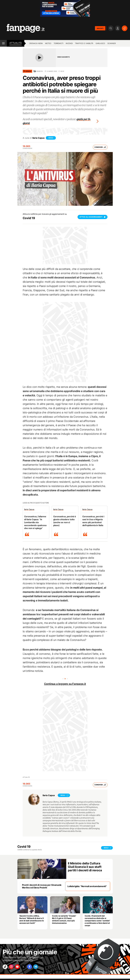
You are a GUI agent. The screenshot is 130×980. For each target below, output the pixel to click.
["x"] (28, 967)
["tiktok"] (6, 967)
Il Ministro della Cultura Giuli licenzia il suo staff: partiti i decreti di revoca (85, 866)
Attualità (16, 43)
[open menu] (3, 43)
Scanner (112, 43)
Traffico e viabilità (84, 43)
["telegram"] (43, 967)
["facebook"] (35, 967)
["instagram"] (13, 967)
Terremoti (58, 43)
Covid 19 (39, 71)
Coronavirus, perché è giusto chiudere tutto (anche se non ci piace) (65, 520)
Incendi (69, 43)
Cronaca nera (36, 43)
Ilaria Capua (38, 137)
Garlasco (100, 43)
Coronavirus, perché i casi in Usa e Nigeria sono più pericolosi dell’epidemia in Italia (93, 520)
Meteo (48, 43)
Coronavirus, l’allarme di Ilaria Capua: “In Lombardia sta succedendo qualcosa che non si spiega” (35, 522)
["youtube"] (21, 967)
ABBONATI (100, 28)
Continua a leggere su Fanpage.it (65, 683)
